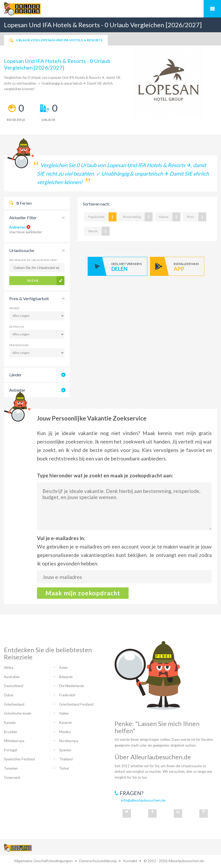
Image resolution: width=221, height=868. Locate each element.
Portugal (11, 750)
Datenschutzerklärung (98, 861)
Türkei (64, 768)
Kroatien (11, 732)
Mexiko (65, 732)
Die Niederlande (72, 686)
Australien (12, 677)
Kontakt (130, 861)
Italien (64, 713)
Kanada (10, 723)
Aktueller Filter (23, 218)
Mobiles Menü (212, 9)
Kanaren (65, 723)
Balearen (66, 677)
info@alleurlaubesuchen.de (143, 800)
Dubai (9, 695)
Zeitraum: (17, 327)
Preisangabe (19, 345)
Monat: (15, 308)
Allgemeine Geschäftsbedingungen (43, 861)
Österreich (12, 778)
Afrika (9, 668)
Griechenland (14, 704)
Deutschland (14, 686)
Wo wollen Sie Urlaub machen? (33, 260)
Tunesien (11, 768)
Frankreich (67, 695)
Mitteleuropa (14, 741)
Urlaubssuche (22, 250)
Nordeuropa (69, 741)
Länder (15, 375)
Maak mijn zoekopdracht (83, 593)
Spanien (65, 750)
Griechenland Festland (76, 704)
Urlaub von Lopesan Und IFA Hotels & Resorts (56, 40)
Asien (63, 668)
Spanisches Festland (19, 759)
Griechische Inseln (18, 713)
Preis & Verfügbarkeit (29, 298)
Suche (33, 280)
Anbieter (18, 227)
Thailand (66, 759)
